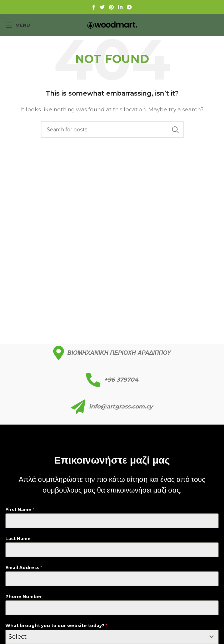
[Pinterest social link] (111, 7)
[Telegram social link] (129, 7)
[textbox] (105, 637)
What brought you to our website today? (56, 626)
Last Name (18, 539)
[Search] (112, 130)
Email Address (24, 568)
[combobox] (112, 637)
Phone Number (24, 597)
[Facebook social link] (94, 7)
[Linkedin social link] (120, 7)
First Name (20, 510)
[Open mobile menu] (18, 25)
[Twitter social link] (102, 7)
